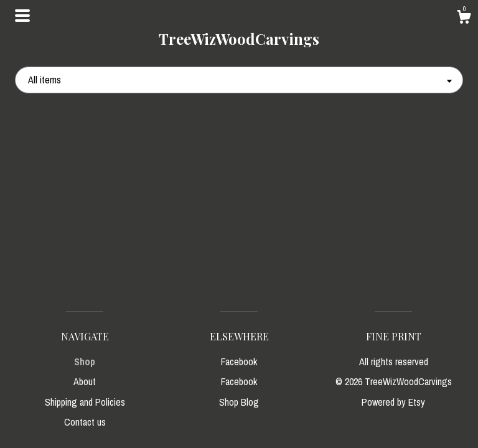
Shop (85, 362)
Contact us (85, 422)
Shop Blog (239, 402)
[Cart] (464, 19)
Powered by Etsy (393, 402)
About (85, 381)
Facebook (239, 362)
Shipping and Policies (85, 402)
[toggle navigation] (22, 16)
